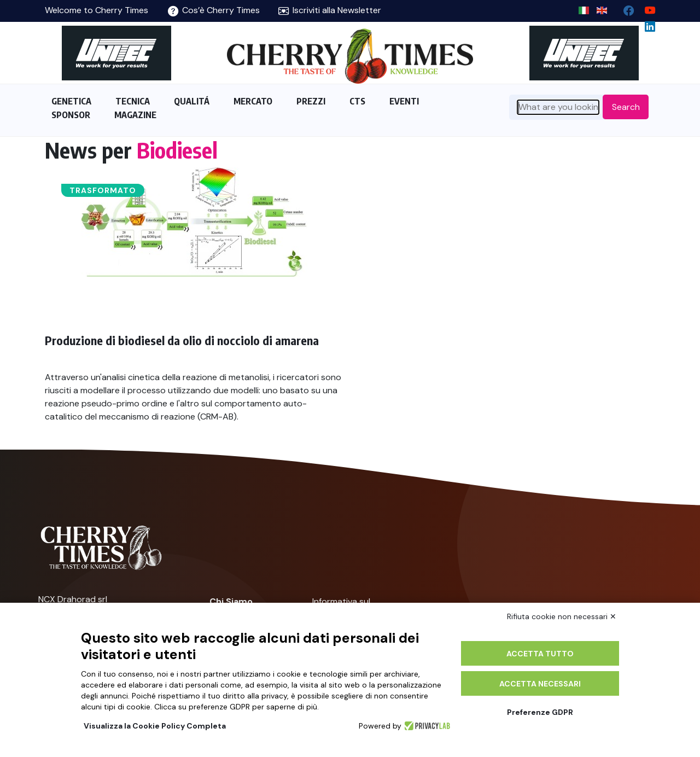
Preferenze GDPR (540, 712)
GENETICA (71, 101)
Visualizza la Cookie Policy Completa (155, 726)
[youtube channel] (646, 8)
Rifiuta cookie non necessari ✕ (562, 616)
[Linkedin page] (646, 24)
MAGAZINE (135, 115)
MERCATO (253, 101)
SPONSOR (71, 115)
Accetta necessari (540, 684)
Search (626, 107)
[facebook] (624, 8)
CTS (357, 101)
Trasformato (103, 190)
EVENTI (404, 101)
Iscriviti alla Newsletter (330, 10)
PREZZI (311, 101)
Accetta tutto (540, 654)
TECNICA (133, 101)
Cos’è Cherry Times (214, 10)
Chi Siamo (231, 601)
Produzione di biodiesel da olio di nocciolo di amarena (182, 340)
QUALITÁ (192, 101)
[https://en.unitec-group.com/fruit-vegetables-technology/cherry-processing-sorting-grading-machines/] (116, 53)
